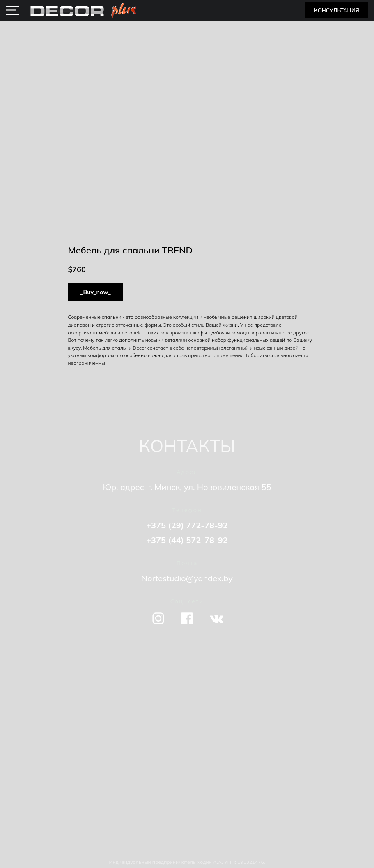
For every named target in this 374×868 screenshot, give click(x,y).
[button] (337, 10)
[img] (12, 10)
